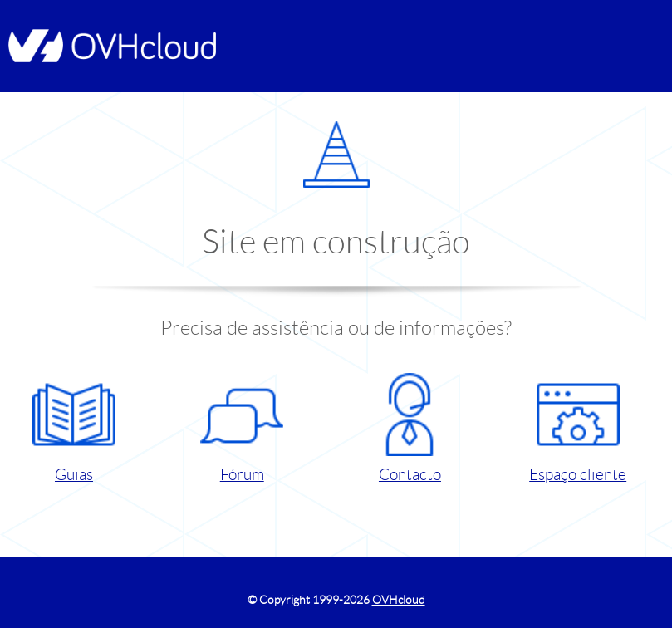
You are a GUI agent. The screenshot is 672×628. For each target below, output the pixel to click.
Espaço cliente (578, 428)
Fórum (242, 428)
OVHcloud (399, 600)
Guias (74, 428)
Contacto (410, 428)
